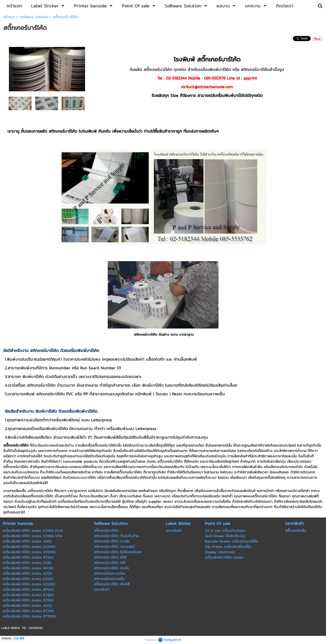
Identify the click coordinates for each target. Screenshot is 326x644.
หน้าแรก (9, 17)
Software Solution (34, 17)
